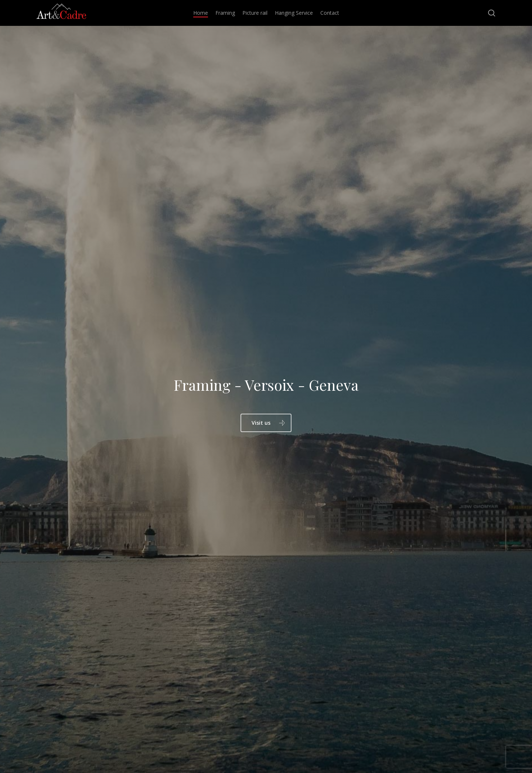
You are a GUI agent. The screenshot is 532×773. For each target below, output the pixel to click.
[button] (266, 423)
